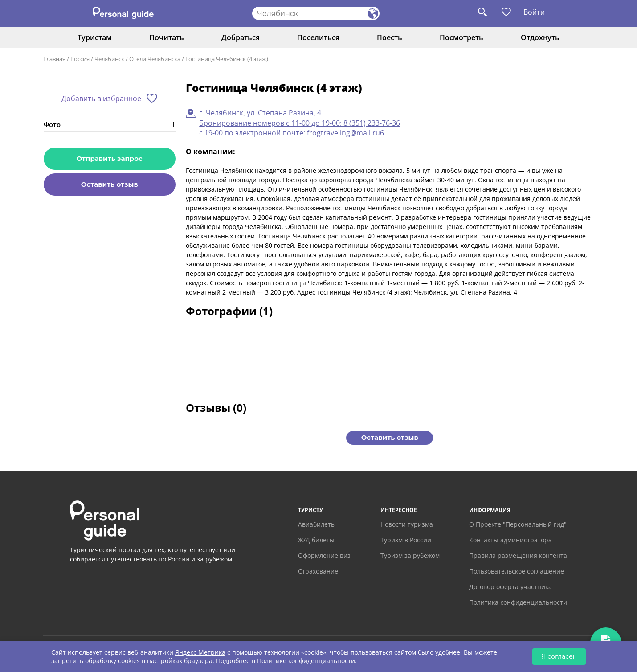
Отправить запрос (110, 158)
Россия (80, 59)
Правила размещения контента (518, 555)
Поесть (390, 37)
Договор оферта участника (510, 587)
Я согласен (559, 656)
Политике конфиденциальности (306, 661)
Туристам (95, 37)
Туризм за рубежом (410, 555)
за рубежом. (215, 559)
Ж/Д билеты (316, 540)
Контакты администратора (510, 540)
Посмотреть (461, 37)
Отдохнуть (540, 37)
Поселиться (318, 37)
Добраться (241, 37)
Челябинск (109, 59)
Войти (534, 12)
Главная (54, 59)
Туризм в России (406, 540)
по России (174, 559)
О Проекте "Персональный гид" (518, 524)
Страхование (318, 571)
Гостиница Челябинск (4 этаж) (227, 59)
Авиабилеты (317, 524)
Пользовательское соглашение (517, 571)
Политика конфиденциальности (518, 602)
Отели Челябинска (155, 59)
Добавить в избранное (101, 98)
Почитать (167, 37)
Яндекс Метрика (200, 652)
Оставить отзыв (110, 184)
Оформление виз (324, 555)
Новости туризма (407, 524)
